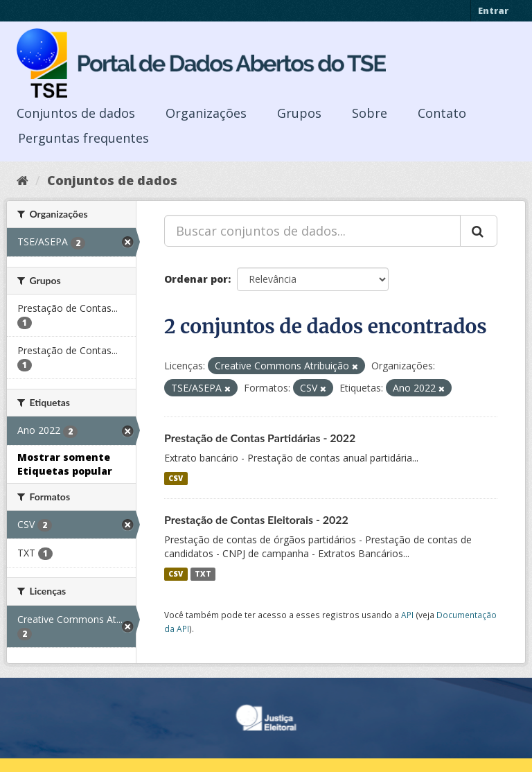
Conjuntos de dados (76, 113)
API (407, 615)
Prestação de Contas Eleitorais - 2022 (256, 519)
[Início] (23, 180)
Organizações (206, 113)
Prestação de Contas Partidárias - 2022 (260, 438)
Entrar (493, 10)
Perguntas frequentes (83, 138)
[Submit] (479, 231)
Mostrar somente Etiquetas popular (65, 464)
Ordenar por (196, 279)
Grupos (299, 113)
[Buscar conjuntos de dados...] (312, 231)
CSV (176, 478)
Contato (442, 113)
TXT (203, 574)
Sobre (370, 113)
